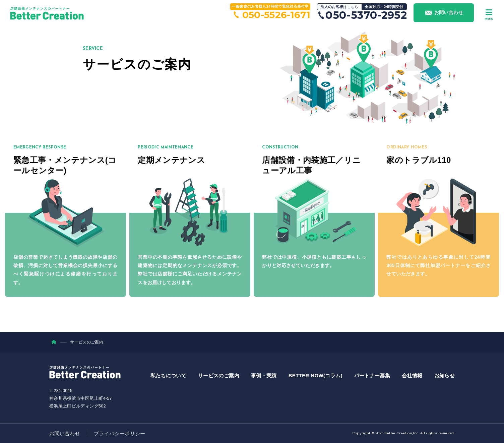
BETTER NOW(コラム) (316, 375)
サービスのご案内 (219, 375)
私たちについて (168, 375)
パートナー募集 (372, 375)
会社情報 (412, 375)
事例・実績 (264, 375)
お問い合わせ (65, 433)
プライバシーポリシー (120, 433)
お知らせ (445, 375)
